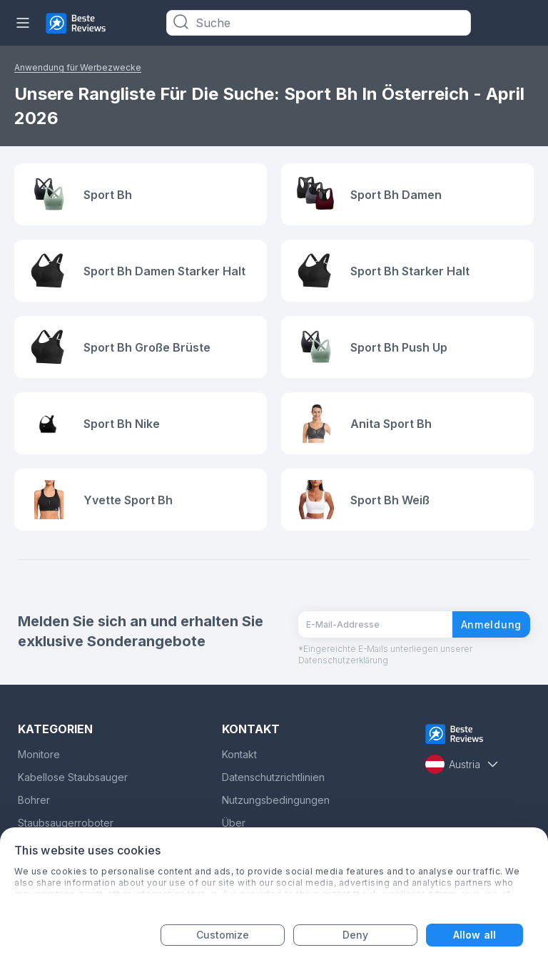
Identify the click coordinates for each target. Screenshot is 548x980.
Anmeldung (491, 624)
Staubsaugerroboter (66, 823)
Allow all (475, 935)
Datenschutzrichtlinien (273, 777)
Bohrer (34, 800)
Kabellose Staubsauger (73, 777)
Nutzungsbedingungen (276, 800)
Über (234, 823)
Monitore (39, 754)
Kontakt (239, 754)
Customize (223, 935)
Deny (355, 935)
